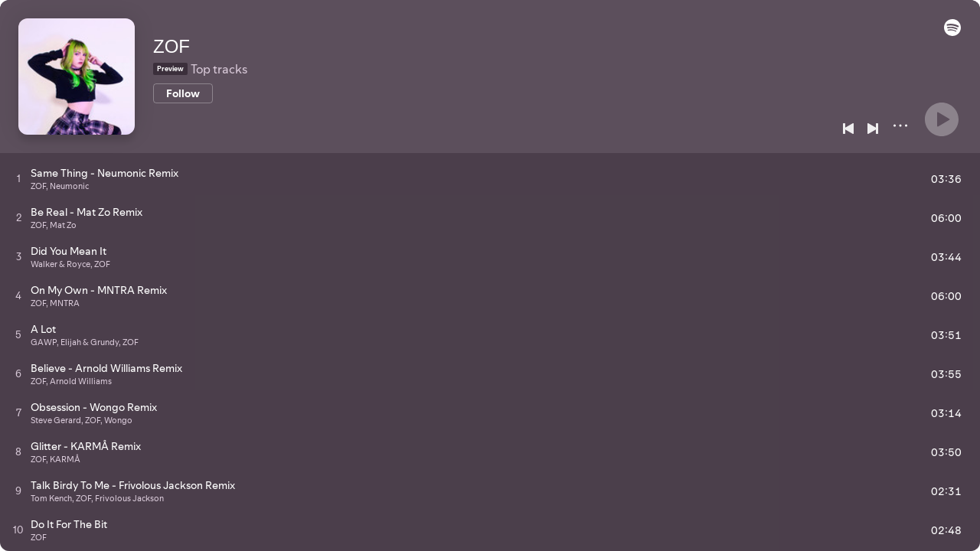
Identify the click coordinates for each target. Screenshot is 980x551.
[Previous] (848, 129)
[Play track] (19, 178)
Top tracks (219, 69)
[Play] (942, 119)
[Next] (873, 129)
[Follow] (183, 93)
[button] (952, 32)
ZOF (171, 46)
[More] (900, 126)
